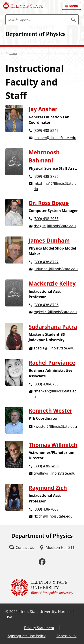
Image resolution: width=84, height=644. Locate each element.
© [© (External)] (7, 612)
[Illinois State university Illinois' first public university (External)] (42, 588)
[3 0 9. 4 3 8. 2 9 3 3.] (53, 219)
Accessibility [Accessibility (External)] (66, 636)
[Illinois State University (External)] (23, 6)
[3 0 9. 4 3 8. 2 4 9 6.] (54, 466)
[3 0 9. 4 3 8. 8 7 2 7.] (54, 262)
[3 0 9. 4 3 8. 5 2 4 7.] (54, 131)
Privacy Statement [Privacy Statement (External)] (39, 628)
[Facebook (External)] (42, 562)
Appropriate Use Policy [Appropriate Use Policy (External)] (27, 636)
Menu (74, 6)
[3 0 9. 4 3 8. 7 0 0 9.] (54, 510)
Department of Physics (35, 34)
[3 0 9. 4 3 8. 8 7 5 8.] (54, 384)
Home (13, 53)
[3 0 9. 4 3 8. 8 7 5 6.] (54, 177)
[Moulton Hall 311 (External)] (57, 547)
